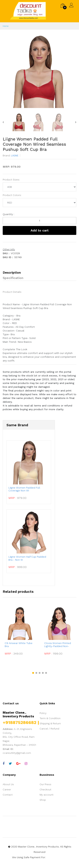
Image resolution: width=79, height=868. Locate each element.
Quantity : (8, 214)
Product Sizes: (11, 180)
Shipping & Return (50, 723)
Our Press (45, 784)
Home (6, 26)
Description (12, 272)
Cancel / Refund (49, 729)
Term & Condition (50, 718)
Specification (13, 278)
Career (7, 789)
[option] (39, 71)
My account (47, 795)
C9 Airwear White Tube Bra (19, 645)
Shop (43, 800)
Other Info (9, 249)
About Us (8, 784)
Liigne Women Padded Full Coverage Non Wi (24, 489)
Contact (8, 795)
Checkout (45, 789)
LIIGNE (14, 155)
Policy (43, 713)
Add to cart (40, 230)
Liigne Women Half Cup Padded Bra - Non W (27, 558)
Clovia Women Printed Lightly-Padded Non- (58, 645)
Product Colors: (12, 195)
